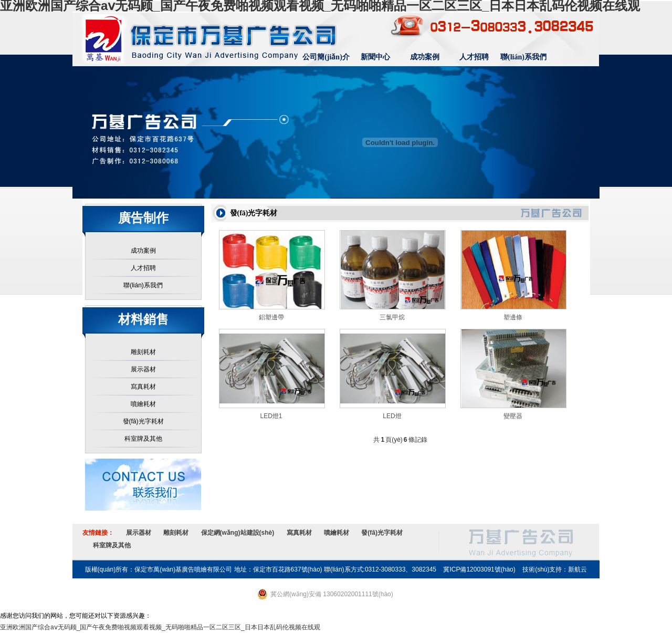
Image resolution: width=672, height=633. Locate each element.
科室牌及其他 (143, 439)
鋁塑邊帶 (271, 317)
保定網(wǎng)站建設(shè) (238, 533)
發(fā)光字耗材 (143, 421)
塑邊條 (513, 317)
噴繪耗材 (143, 404)
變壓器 (513, 416)
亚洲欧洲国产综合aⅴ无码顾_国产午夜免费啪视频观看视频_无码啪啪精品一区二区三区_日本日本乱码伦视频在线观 (160, 627)
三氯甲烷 (392, 317)
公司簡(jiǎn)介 (326, 57)
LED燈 (392, 416)
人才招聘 (474, 57)
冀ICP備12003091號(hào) (479, 569)
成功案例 (425, 57)
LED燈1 (271, 416)
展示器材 (143, 369)
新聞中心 (375, 57)
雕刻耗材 (143, 352)
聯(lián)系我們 (523, 57)
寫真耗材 (143, 387)
